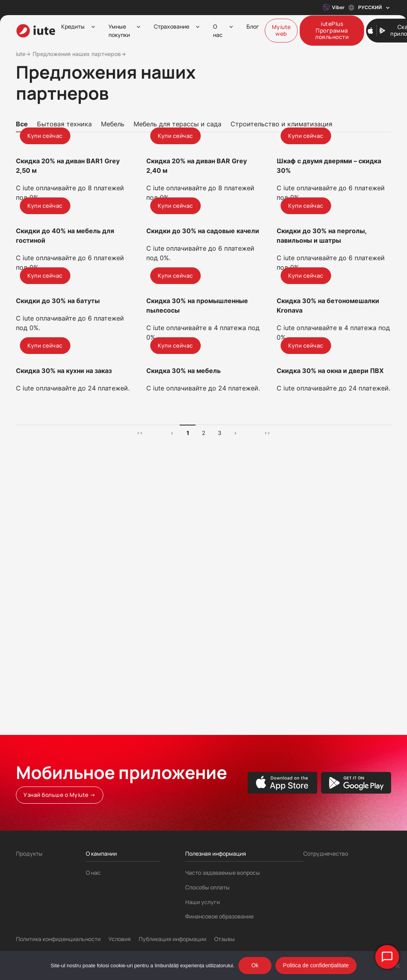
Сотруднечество (326, 853)
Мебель (113, 124)
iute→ (23, 54)
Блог (253, 26)
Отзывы (225, 939)
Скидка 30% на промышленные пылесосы (197, 502)
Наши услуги (203, 902)
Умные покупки (119, 31)
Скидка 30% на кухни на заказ (64, 632)
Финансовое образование (219, 916)
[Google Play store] (356, 783)
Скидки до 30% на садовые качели (203, 362)
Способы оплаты (207, 887)
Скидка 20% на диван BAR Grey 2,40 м (197, 231)
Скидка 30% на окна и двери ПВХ (330, 632)
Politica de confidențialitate (316, 965)
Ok (255, 965)
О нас (218, 31)
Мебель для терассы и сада (177, 124)
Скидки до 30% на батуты (58, 497)
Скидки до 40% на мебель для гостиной (65, 367)
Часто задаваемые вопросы (223, 873)
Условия (120, 939)
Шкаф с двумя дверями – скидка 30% (329, 231)
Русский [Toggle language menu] (370, 8)
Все (22, 124)
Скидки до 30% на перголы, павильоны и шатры (322, 367)
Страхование (172, 26)
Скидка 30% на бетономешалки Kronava (328, 502)
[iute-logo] (36, 31)
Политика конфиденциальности (58, 939)
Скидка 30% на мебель (183, 632)
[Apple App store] (283, 783)
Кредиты (73, 26)
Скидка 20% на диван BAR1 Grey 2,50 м (68, 231)
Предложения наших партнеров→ (79, 54)
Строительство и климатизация (281, 124)
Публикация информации (172, 939)
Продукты (29, 853)
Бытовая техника (64, 124)
